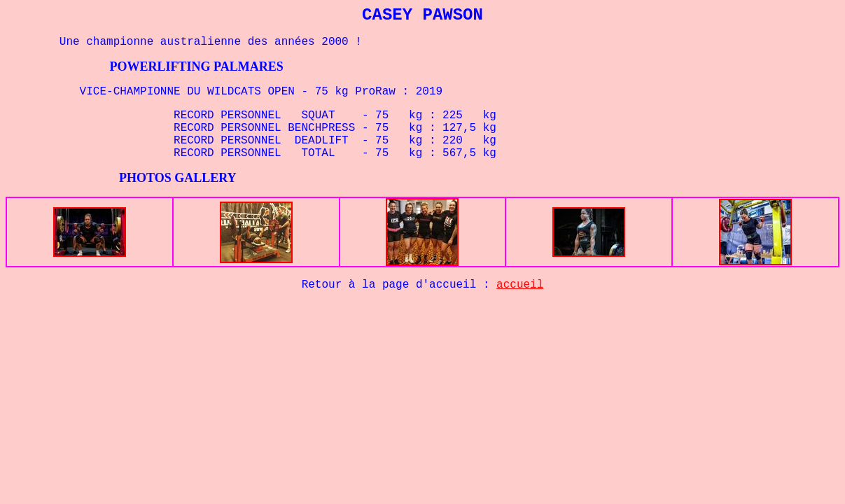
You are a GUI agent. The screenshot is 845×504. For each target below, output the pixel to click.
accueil (520, 285)
